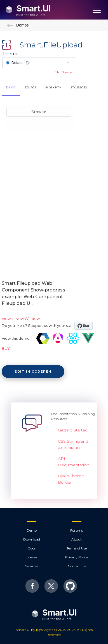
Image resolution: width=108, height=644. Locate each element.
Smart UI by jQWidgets (34, 630)
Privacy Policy (77, 557)
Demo (32, 530)
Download (32, 539)
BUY (6, 348)
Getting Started (73, 430)
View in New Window (21, 319)
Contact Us (77, 566)
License (31, 557)
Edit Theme (63, 72)
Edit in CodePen (33, 372)
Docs (32, 548)
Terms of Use (77, 548)
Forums (77, 530)
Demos (18, 25)
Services (31, 566)
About (77, 539)
